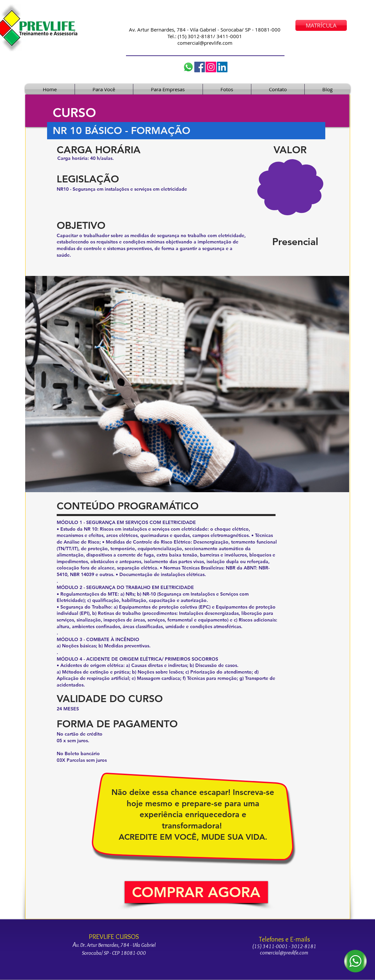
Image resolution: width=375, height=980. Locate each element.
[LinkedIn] (222, 67)
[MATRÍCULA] (321, 25)
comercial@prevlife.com (205, 43)
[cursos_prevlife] (211, 67)
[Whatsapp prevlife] (188, 67)
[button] (196, 892)
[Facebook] (200, 67)
